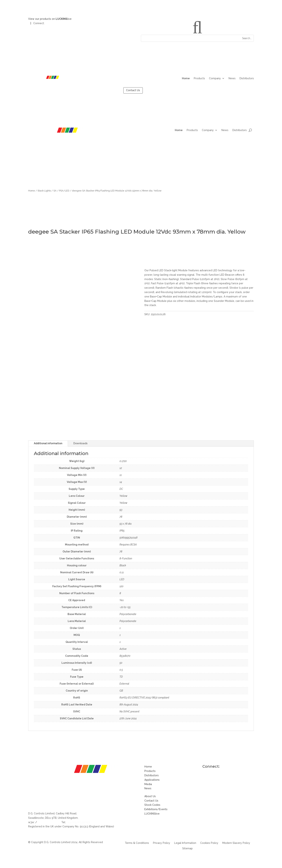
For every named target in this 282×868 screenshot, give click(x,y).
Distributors (247, 78)
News (232, 78)
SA (55, 191)
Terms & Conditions (137, 843)
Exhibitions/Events (156, 809)
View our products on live (50, 19)
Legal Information (185, 843)
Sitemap (187, 849)
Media (148, 784)
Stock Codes (152, 805)
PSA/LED (64, 191)
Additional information (48, 443)
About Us (150, 796)
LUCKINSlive (152, 814)
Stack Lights (44, 191)
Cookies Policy (209, 843)
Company (215, 78)
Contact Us (133, 90)
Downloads (80, 443)
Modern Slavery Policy (236, 843)
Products (199, 78)
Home (186, 78)
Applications (152, 780)
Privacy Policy (162, 843)
